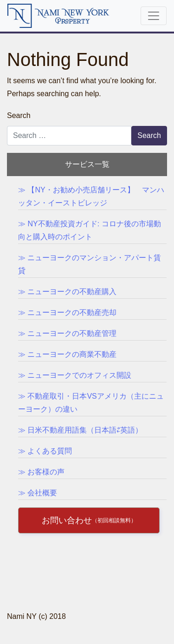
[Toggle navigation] (154, 16)
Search (19, 115)
